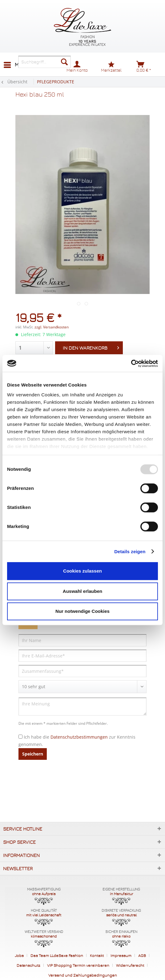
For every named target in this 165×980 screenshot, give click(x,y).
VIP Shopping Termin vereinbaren (78, 965)
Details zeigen (130, 551)
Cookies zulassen (82, 571)
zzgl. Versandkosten (52, 327)
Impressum (121, 955)
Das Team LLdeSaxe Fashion (57, 955)
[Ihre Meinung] (82, 706)
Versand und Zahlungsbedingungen (83, 975)
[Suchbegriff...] (45, 62)
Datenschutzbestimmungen (79, 737)
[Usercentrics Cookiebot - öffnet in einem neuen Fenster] (131, 363)
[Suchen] (64, 62)
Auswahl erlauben (82, 591)
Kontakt (97, 955)
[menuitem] (16, 65)
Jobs (19, 955)
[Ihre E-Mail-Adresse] (82, 656)
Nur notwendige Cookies (82, 611)
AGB (142, 955)
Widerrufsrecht (130, 965)
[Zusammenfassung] (82, 671)
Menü (16, 64)
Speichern (33, 754)
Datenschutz (28, 965)
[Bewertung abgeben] (82, 687)
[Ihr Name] (82, 640)
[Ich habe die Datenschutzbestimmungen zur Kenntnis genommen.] (20, 737)
